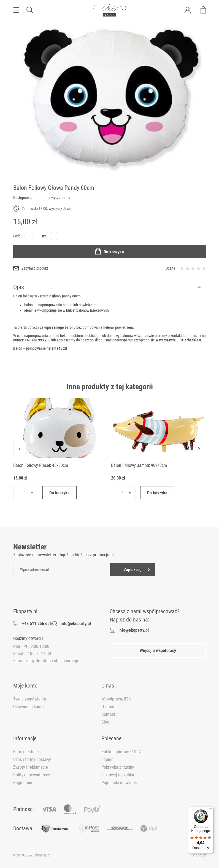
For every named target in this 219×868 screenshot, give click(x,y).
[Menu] (210, 810)
